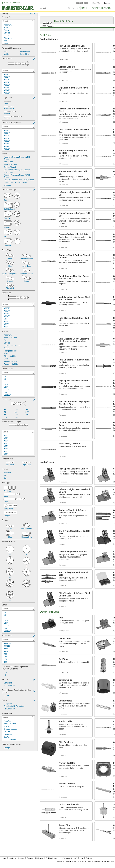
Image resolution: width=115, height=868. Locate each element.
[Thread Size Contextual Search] (18, 640)
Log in (108, 3)
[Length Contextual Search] (18, 609)
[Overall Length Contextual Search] (18, 373)
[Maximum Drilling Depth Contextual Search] (18, 432)
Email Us (96, 3)
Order (83, 8)
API (76, 858)
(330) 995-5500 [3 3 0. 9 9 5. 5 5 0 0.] (82, 3)
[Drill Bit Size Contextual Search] (18, 71)
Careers (30, 858)
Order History (102, 8)
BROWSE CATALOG (12, 3)
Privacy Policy (109, 861)
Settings (89, 858)
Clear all (32, 14)
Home (4, 858)
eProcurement (67, 858)
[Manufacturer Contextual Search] (18, 717)
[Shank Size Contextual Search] (18, 305)
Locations (12, 858)
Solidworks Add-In (52, 858)
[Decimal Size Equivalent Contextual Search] (18, 127)
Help (82, 858)
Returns (21, 858)
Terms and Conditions (92, 861)
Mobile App (39, 858)
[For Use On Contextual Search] (18, 21)
